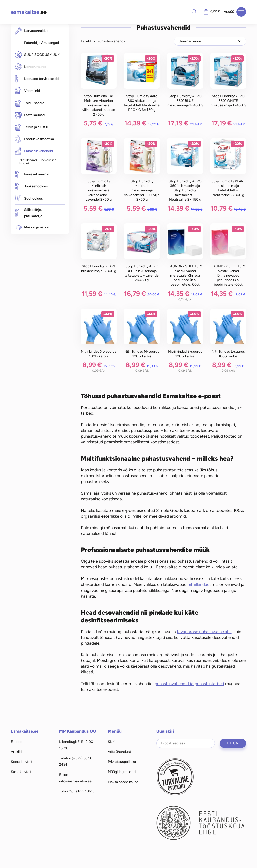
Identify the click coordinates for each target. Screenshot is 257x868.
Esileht (86, 41)
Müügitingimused (122, 772)
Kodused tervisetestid (37, 79)
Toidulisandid (29, 103)
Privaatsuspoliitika (122, 762)
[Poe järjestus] (210, 41)
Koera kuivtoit (22, 762)
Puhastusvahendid (34, 151)
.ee (29, 12)
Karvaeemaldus (31, 31)
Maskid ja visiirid (32, 227)
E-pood (17, 742)
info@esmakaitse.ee (75, 781)
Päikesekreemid (32, 175)
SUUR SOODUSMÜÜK (37, 55)
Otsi (194, 12)
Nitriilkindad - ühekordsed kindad (38, 162)
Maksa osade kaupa (123, 782)
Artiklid (16, 752)
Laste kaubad (30, 115)
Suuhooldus (29, 199)
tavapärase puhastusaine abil (204, 632)
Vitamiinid (27, 91)
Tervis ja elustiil (31, 127)
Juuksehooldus (31, 187)
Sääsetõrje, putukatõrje (28, 213)
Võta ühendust (119, 752)
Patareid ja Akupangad (42, 43)
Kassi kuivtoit (21, 772)
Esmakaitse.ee (25, 731)
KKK (111, 742)
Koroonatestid (30, 67)
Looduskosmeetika (34, 139)
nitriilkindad (199, 584)
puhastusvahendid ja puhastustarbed (189, 684)
